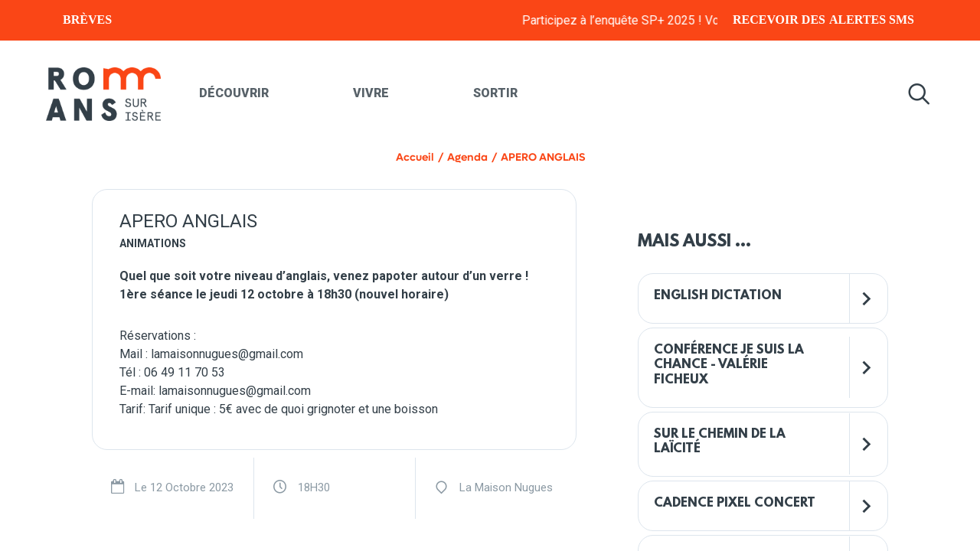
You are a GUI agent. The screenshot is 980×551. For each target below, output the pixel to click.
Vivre (371, 93)
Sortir (495, 93)
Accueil (415, 157)
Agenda (467, 157)
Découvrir (234, 93)
